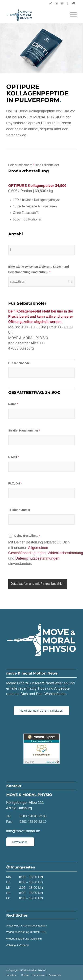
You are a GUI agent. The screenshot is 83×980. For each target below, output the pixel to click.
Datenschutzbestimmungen (37, 558)
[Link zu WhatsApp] (56, 3)
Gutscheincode (19, 363)
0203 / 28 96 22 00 (33, 816)
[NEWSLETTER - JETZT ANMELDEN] (41, 711)
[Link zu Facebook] (68, 3)
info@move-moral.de (23, 831)
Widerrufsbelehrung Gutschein (24, 939)
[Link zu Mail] (74, 3)
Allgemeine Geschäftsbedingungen (27, 926)
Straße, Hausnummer (24, 430)
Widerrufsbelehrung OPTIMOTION (26, 932)
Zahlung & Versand (17, 945)
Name (13, 404)
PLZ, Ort (15, 483)
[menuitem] (71, 15)
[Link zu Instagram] (62, 3)
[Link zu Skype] (50, 3)
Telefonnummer (19, 510)
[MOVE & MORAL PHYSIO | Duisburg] (34, 15)
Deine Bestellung (27, 536)
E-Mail (14, 457)
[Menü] (71, 15)
